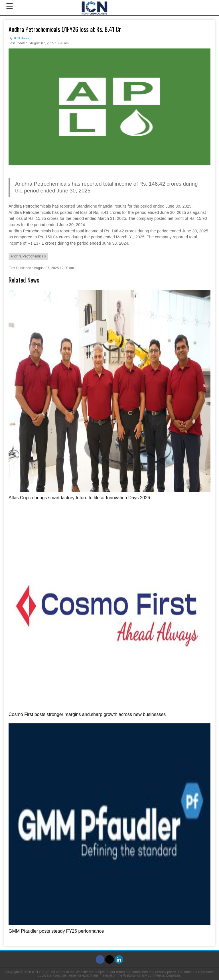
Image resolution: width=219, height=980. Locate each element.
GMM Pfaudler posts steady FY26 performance (56, 931)
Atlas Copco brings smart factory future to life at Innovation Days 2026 (79, 498)
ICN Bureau (23, 38)
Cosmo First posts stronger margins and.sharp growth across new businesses (87, 714)
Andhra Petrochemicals (28, 256)
